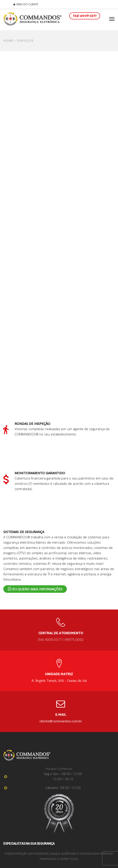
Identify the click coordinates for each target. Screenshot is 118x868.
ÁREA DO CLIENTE (27, 4)
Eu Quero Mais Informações (35, 589)
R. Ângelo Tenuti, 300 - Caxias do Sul (59, 680)
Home (8, 41)
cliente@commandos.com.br (61, 721)
